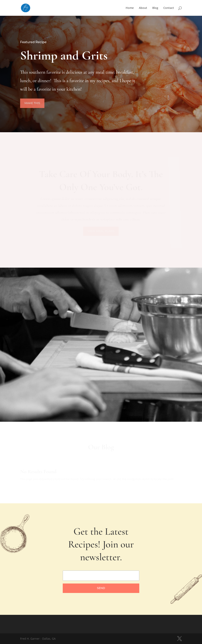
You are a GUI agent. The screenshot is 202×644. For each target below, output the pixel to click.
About (143, 8)
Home (130, 8)
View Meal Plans (101, 231)
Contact (169, 8)
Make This (33, 103)
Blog (155, 8)
